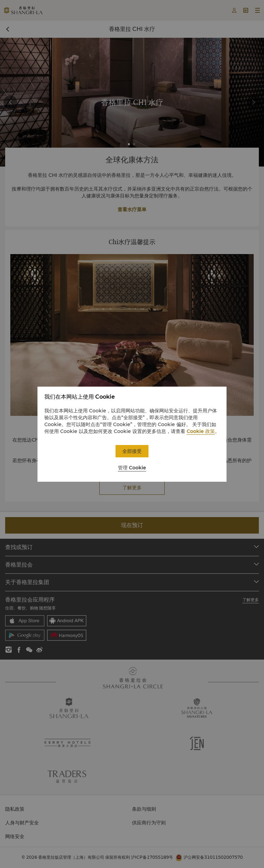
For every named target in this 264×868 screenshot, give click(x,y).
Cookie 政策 (201, 431)
